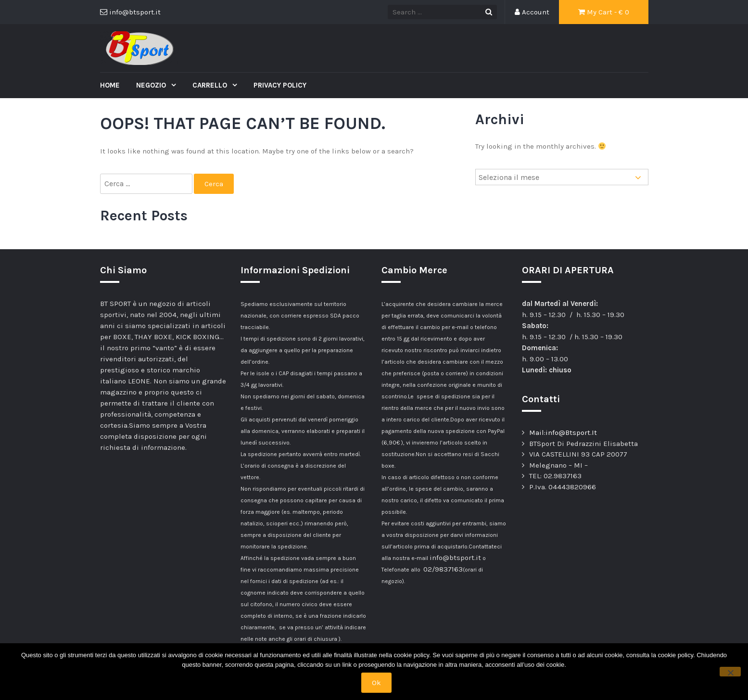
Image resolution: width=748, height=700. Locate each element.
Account (532, 12)
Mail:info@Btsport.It (563, 433)
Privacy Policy (280, 85)
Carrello (211, 85)
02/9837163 (443, 569)
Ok (376, 683)
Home (110, 85)
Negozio (152, 85)
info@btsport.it (455, 558)
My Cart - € (604, 12)
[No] (730, 672)
